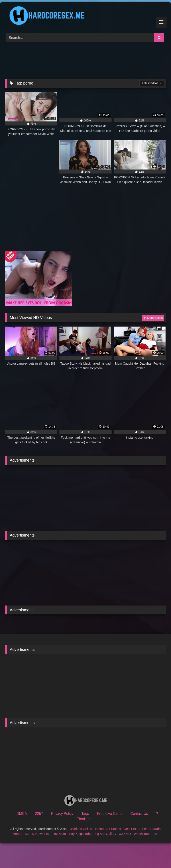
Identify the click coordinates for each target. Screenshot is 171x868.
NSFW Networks (37, 834)
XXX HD (125, 834)
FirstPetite (59, 834)
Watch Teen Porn (146, 834)
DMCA (22, 814)
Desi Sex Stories (136, 829)
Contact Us (139, 814)
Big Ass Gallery (105, 834)
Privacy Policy (62, 814)
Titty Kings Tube (80, 834)
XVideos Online (81, 829)
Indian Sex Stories (108, 829)
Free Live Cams (110, 814)
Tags (85, 814)
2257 (39, 814)
